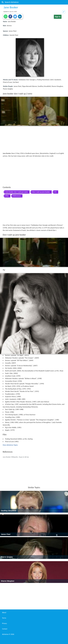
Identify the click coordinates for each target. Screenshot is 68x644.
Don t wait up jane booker (41, 192)
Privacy (4, 623)
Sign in (58, 17)
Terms (4, 618)
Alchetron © (8, 634)
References (17, 196)
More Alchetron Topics (10, 445)
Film (7, 196)
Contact (5, 629)
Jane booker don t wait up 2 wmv (17, 192)
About (4, 613)
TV (56, 192)
